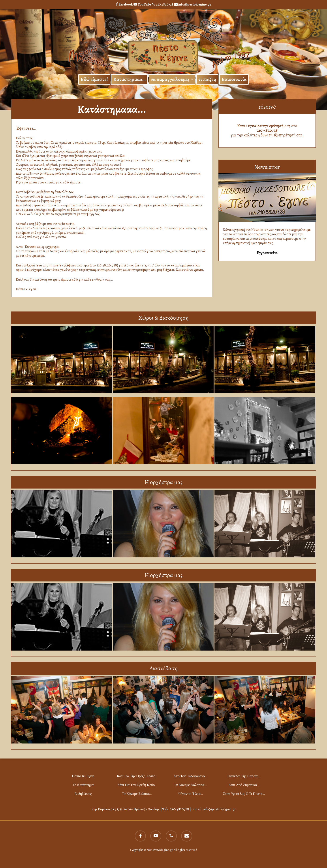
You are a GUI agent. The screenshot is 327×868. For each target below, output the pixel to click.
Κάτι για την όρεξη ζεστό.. (137, 776)
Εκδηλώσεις (83, 794)
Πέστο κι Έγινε (83, 776)
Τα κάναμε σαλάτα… (137, 794)
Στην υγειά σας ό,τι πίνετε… (244, 794)
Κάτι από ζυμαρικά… (244, 785)
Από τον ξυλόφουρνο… (190, 776)
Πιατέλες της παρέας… (244, 776)
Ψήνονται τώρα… (190, 794)
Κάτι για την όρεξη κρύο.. (137, 785)
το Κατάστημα (83, 785)
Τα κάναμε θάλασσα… (190, 785)
